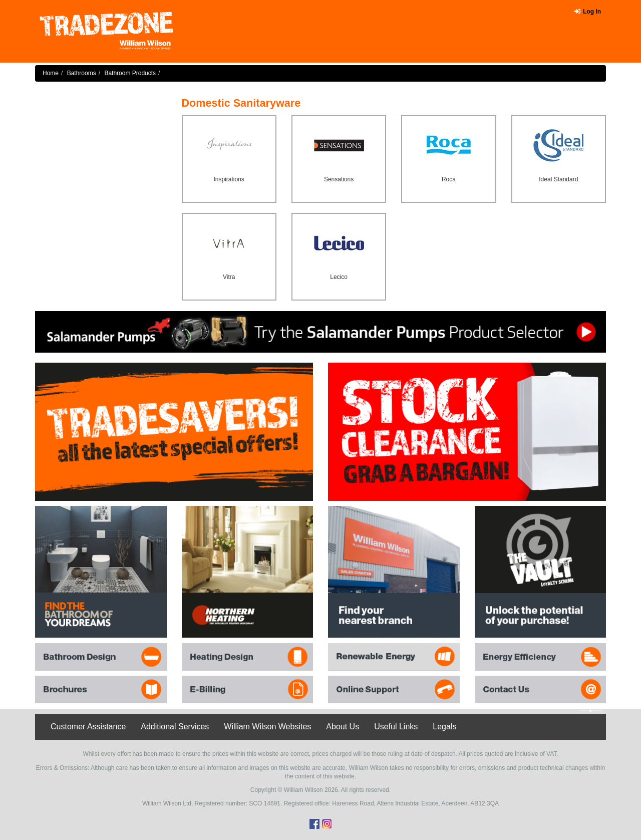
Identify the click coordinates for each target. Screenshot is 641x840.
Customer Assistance (88, 727)
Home (51, 73)
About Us (343, 727)
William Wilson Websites (267, 727)
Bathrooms (82, 73)
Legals (444, 727)
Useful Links (396, 727)
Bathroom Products (130, 73)
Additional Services (175, 727)
